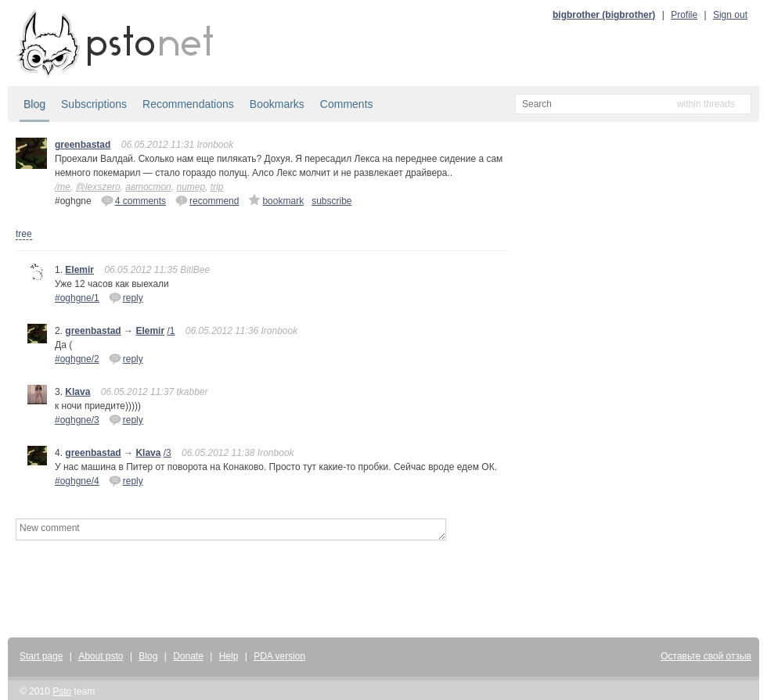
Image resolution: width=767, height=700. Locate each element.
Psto (62, 691)
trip (217, 187)
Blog (34, 104)
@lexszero (98, 187)
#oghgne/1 (77, 298)
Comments (347, 104)
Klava (77, 392)
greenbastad (83, 145)
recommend (207, 200)
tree (24, 234)
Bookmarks (277, 104)
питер (191, 187)
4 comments (133, 200)
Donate (188, 656)
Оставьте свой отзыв (706, 656)
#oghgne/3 (77, 420)
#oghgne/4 (77, 481)
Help (229, 656)
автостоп (148, 187)
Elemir (79, 270)
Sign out (730, 15)
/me (63, 187)
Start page (41, 656)
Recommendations (188, 104)
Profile (684, 15)
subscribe (331, 201)
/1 (171, 331)
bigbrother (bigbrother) (604, 15)
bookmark (276, 200)
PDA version (279, 656)
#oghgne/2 (77, 359)
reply (126, 297)
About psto (101, 656)
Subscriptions (94, 104)
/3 (167, 453)
